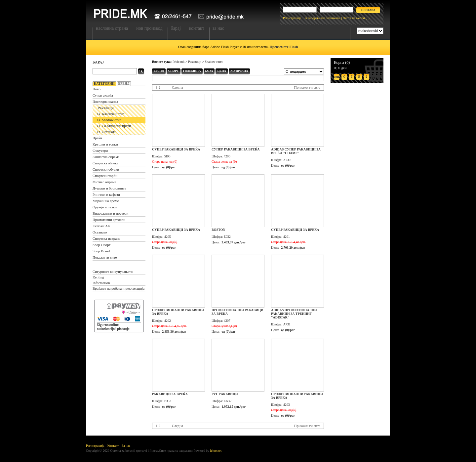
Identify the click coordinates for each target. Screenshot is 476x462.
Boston (218, 230)
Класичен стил (113, 114)
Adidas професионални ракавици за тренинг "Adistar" (294, 314)
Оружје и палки (105, 207)
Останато (100, 232)
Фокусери (100, 150)
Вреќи (97, 138)
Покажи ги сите (105, 257)
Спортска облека (105, 163)
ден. (337, 77)
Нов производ (149, 28)
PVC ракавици (225, 394)
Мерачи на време (106, 201)
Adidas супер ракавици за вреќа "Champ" (296, 151)
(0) (368, 18)
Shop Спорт (101, 245)
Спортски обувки (106, 169)
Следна (178, 87)
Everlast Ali (101, 226)
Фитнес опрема (104, 182)
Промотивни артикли (109, 220)
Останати (109, 132)
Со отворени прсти (116, 126)
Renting (98, 277)
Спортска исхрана (106, 238)
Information (101, 283)
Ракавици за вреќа (170, 394)
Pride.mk (178, 62)
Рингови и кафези (106, 194)
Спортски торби (105, 176)
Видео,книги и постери (110, 213)
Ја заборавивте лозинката (322, 18)
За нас (218, 28)
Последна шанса (105, 102)
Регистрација (292, 18)
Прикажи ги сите (307, 87)
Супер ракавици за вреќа (176, 149)
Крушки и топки (105, 144)
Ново (97, 89)
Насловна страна (112, 28)
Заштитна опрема (106, 157)
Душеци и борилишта (109, 188)
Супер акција (103, 95)
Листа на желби (354, 18)
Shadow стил (112, 120)
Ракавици (106, 108)
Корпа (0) (342, 63)
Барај (176, 28)
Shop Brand (101, 251)
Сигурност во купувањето (113, 272)
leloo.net (216, 451)
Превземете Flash (284, 47)
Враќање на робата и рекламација (119, 288)
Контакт (197, 28)
